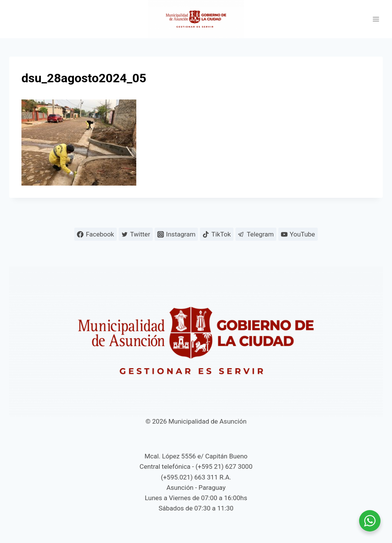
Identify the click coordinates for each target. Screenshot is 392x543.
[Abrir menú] (376, 19)
